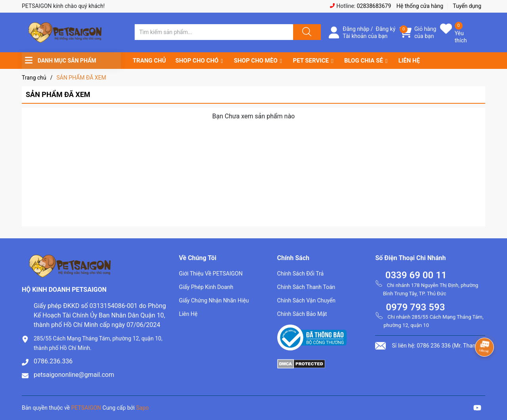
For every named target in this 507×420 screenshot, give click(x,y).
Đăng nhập (356, 29)
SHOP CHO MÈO (256, 61)
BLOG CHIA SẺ (364, 61)
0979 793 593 (415, 307)
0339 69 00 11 (416, 275)
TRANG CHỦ (149, 61)
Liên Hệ (188, 314)
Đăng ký (386, 29)
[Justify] (306, 32)
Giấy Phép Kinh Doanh (206, 287)
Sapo (143, 408)
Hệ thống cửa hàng (420, 6)
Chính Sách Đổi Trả (301, 274)
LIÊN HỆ (409, 61)
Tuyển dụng (467, 6)
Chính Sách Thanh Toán (306, 287)
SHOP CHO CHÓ (197, 61)
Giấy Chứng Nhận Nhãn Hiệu (214, 300)
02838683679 (374, 6)
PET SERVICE (311, 61)
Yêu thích (461, 37)
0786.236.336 (53, 361)
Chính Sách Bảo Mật (302, 314)
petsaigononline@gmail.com (74, 375)
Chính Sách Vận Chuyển (306, 300)
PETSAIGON (86, 408)
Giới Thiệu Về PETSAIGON (211, 274)
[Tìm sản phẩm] (214, 32)
